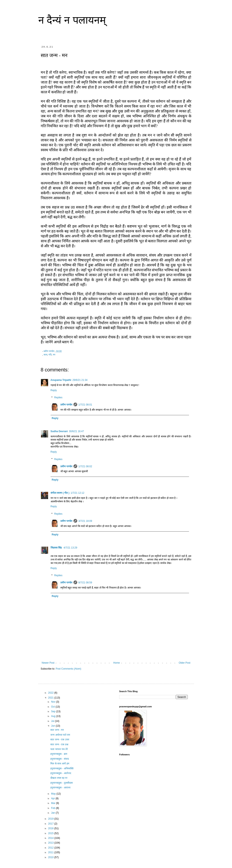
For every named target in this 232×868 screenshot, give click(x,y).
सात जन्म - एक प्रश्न (59, 744)
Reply (54, 390)
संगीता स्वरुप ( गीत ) (60, 493)
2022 (51, 693)
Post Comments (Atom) (68, 669)
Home (117, 663)
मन (54, 355)
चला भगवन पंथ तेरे (59, 749)
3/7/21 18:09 (85, 521)
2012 (51, 848)
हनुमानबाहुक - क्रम (59, 754)
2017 (51, 824)
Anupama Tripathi (61, 380)
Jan (53, 813)
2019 (51, 819)
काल (45, 355)
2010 (51, 857)
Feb (53, 808)
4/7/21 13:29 (70, 548)
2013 (51, 843)
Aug (54, 716)
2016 (51, 828)
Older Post (185, 663)
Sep (54, 711)
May (54, 794)
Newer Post (48, 663)
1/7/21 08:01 (85, 405)
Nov (54, 702)
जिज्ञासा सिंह (57, 548)
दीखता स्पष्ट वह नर (59, 778)
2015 (51, 833)
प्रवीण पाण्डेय (66, 405)
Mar (53, 803)
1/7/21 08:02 (85, 466)
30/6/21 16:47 (76, 431)
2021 (51, 698)
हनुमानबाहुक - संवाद (60, 759)
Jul (53, 721)
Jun (53, 726)
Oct (53, 707)
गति (50, 355)
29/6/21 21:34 (80, 380)
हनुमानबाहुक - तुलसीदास (62, 783)
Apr (53, 798)
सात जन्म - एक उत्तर (60, 740)
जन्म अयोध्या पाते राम (60, 735)
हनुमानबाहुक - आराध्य (60, 788)
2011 (51, 852)
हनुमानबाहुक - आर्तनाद (61, 773)
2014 (51, 838)
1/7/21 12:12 (78, 493)
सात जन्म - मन (57, 730)
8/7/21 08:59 (85, 583)
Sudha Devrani (59, 431)
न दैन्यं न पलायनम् (72, 20)
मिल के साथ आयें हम (60, 764)
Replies (58, 398)
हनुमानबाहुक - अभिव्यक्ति (62, 768)
